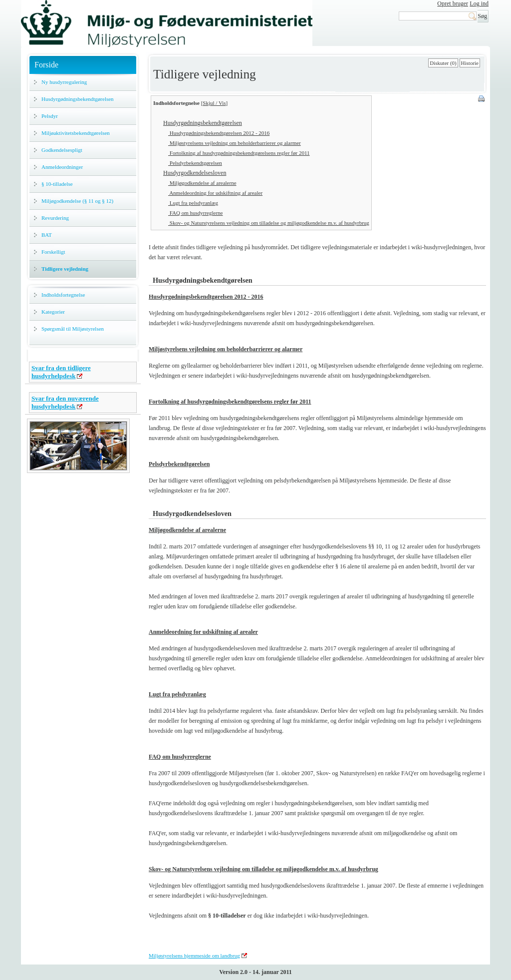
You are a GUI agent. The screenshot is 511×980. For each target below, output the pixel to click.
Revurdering (55, 218)
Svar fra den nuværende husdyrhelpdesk (65, 402)
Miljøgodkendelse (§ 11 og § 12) (77, 201)
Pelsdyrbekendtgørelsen (195, 163)
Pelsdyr (50, 116)
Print (482, 99)
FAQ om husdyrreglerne (195, 213)
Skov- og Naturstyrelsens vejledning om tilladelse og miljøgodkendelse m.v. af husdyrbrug (269, 223)
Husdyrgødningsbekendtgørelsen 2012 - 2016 (219, 133)
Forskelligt (53, 252)
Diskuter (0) (443, 63)
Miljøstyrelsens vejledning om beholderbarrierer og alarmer (235, 143)
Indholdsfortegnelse (63, 295)
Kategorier (53, 312)
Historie (470, 63)
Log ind (479, 3)
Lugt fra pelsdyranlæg (193, 203)
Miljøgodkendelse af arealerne (202, 183)
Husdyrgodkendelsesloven (195, 173)
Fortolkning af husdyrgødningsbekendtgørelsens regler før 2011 (239, 153)
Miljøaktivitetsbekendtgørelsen (76, 133)
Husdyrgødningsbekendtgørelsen (78, 99)
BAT (47, 235)
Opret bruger (453, 3)
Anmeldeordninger (62, 167)
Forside (46, 65)
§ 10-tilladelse (57, 184)
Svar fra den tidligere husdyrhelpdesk (61, 372)
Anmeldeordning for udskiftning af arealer (215, 193)
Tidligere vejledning (65, 269)
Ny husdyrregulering (64, 82)
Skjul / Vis (214, 103)
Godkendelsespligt (62, 150)
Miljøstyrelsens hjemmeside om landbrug (194, 956)
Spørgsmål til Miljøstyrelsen (73, 329)
